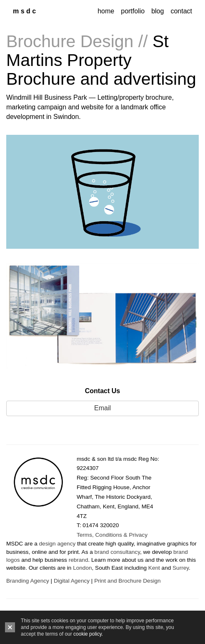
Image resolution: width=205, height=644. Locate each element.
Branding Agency (28, 581)
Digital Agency (72, 581)
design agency (57, 544)
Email (102, 408)
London (82, 568)
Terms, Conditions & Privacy (112, 535)
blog (157, 11)
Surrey (181, 568)
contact (181, 11)
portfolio (133, 11)
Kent (154, 568)
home (106, 11)
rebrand (79, 560)
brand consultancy (117, 552)
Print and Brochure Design (127, 581)
